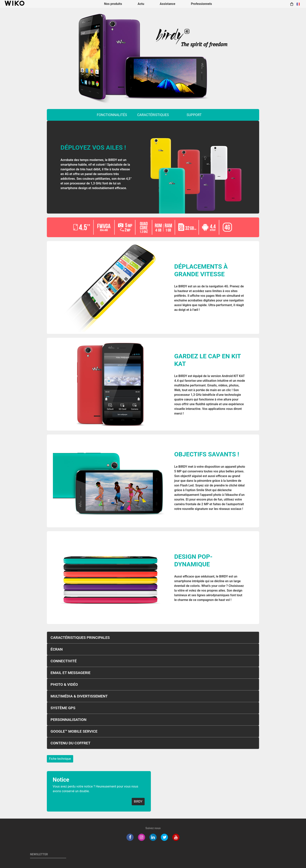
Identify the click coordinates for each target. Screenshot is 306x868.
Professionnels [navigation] (201, 4)
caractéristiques (153, 115)
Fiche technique (60, 759)
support (194, 115)
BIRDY (138, 801)
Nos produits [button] (113, 4)
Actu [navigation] (141, 4)
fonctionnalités (112, 115)
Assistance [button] (168, 4)
